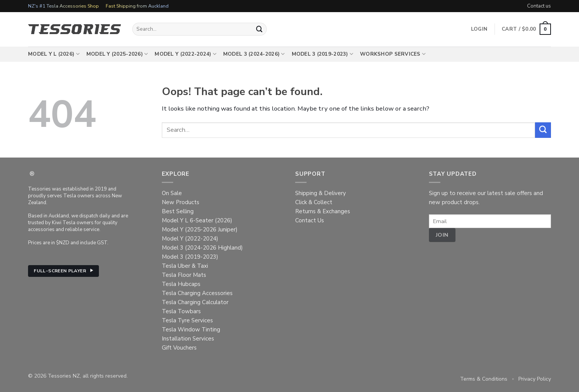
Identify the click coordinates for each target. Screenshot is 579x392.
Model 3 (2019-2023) (323, 54)
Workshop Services (393, 54)
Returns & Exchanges (323, 211)
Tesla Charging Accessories (197, 293)
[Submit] (260, 29)
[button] (526, 29)
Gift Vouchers (179, 348)
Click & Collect (314, 202)
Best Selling (178, 211)
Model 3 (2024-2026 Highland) (202, 248)
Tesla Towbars (181, 311)
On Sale (172, 193)
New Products (181, 202)
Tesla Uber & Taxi (185, 266)
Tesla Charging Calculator (195, 302)
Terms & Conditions (484, 379)
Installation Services (188, 339)
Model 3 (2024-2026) (254, 54)
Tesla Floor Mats (184, 275)
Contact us (539, 6)
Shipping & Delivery (321, 193)
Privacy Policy (535, 379)
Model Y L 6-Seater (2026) (197, 220)
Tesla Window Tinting (191, 330)
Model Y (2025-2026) (117, 54)
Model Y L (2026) (54, 54)
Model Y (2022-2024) (185, 54)
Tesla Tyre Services (187, 320)
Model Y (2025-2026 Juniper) (200, 230)
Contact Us (310, 220)
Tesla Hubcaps (181, 284)
